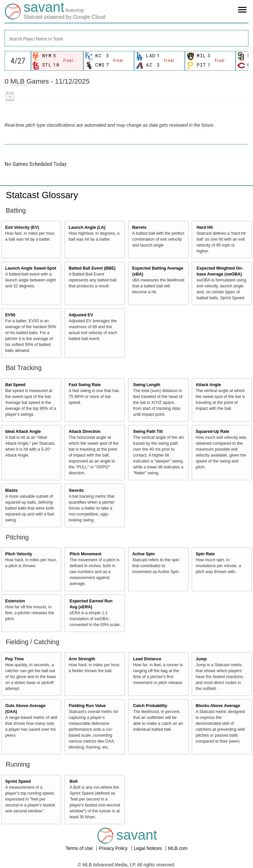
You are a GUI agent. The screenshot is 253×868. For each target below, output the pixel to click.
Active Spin (143, 554)
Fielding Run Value (87, 706)
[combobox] (126, 38)
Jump (201, 659)
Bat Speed (15, 385)
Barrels (139, 227)
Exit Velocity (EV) (22, 227)
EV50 (10, 315)
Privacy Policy (114, 848)
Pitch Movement (85, 554)
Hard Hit (205, 227)
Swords (76, 490)
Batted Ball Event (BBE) (92, 268)
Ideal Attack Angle (23, 432)
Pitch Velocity (19, 554)
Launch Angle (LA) (87, 227)
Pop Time (14, 659)
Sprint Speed (18, 781)
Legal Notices (148, 848)
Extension (15, 601)
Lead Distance (147, 659)
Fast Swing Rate (84, 385)
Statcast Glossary (42, 195)
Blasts (12, 490)
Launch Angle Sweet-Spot (31, 268)
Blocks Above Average (218, 706)
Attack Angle (208, 385)
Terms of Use (80, 848)
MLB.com (178, 848)
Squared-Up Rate (212, 432)
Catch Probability (150, 706)
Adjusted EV (81, 315)
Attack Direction (84, 432)
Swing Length (147, 385)
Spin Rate (205, 554)
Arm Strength (82, 659)
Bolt (73, 781)
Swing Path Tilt (148, 432)
